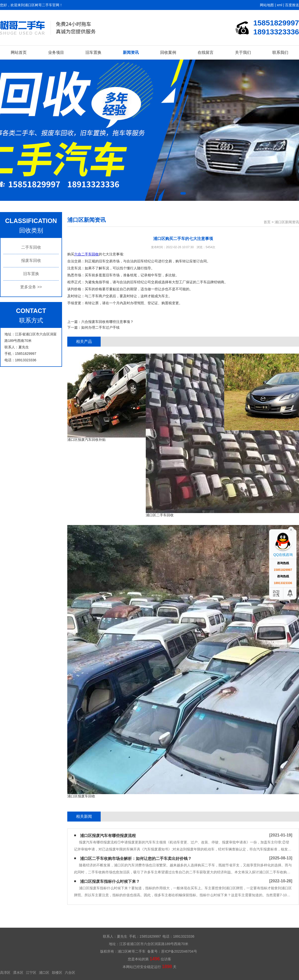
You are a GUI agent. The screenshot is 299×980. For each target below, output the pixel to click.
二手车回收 (31, 247)
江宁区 (31, 973)
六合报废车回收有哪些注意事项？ (107, 322)
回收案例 (168, 52)
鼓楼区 (57, 973)
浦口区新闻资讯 (287, 222)
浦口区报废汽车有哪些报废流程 (108, 836)
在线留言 (206, 52)
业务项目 (56, 52)
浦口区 (44, 973)
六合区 (70, 973)
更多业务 (31, 287)
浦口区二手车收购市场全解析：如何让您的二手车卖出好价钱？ (136, 859)
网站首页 (19, 52)
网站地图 (267, 5)
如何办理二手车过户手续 (100, 327)
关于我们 (243, 52)
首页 (267, 222)
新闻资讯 (131, 52)
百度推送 (292, 5)
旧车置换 (93, 52)
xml (280, 5)
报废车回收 (31, 261)
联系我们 (280, 52)
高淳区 (5, 973)
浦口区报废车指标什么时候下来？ (110, 881)
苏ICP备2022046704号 (179, 951)
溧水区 (18, 973)
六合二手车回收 (86, 254)
